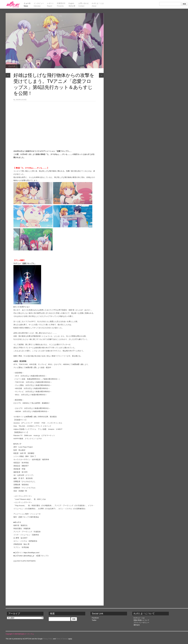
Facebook (95, 618)
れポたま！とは (139, 618)
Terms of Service (62, 639)
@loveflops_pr (29, 556)
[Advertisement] (55, 121)
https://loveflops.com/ (31, 553)
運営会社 (137, 625)
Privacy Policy (48, 639)
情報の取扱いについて (141, 620)
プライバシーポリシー (141, 623)
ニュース (12, 66)
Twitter (94, 620)
